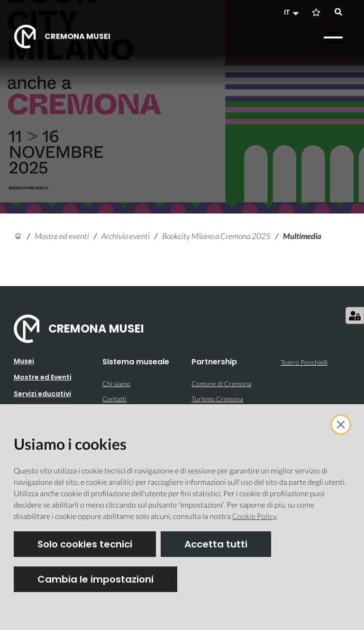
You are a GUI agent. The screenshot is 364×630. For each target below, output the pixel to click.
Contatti (114, 399)
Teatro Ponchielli (304, 362)
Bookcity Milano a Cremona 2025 (216, 236)
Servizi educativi (42, 394)
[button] (292, 12)
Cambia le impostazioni (96, 579)
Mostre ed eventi (62, 236)
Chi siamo (116, 384)
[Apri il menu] (333, 37)
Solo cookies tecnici (85, 544)
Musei (24, 361)
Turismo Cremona (217, 399)
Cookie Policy (254, 516)
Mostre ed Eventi (43, 377)
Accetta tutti (216, 544)
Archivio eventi (126, 236)
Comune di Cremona (221, 384)
